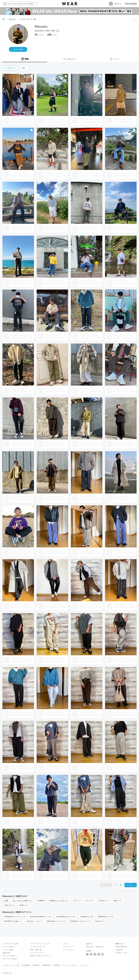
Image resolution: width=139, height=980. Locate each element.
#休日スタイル (9, 905)
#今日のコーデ (104, 901)
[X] (87, 954)
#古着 (6, 901)
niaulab (119, 950)
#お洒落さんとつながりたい (59, 901)
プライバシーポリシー (70, 965)
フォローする (18, 49)
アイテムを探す (8, 950)
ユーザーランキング (37, 947)
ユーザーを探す (8, 947)
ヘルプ (65, 944)
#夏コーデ (117, 901)
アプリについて (69, 950)
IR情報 (36, 965)
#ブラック (77, 901)
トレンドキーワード (37, 953)
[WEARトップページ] (4, 19)
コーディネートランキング (40, 944)
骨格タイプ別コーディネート (41, 956)
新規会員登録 (131, 4)
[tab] (25, 59)
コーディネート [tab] (10, 68)
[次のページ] (131, 885)
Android (99, 947)
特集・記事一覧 (36, 950)
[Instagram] (91, 954)
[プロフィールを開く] (47, 31)
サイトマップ (68, 947)
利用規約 (57, 965)
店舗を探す (6, 953)
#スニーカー (90, 901)
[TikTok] (99, 954)
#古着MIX (41, 901)
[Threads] (95, 954)
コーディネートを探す (10, 944)
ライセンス (84, 965)
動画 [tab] (23, 68)
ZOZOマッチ (121, 953)
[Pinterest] (103, 954)
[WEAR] (69, 4)
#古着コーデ (24, 905)
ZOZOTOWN (122, 947)
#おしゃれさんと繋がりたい (23, 901)
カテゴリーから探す (10, 959)
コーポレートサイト (11, 965)
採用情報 (47, 965)
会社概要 (26, 965)
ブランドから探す (9, 956)
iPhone (90, 947)
